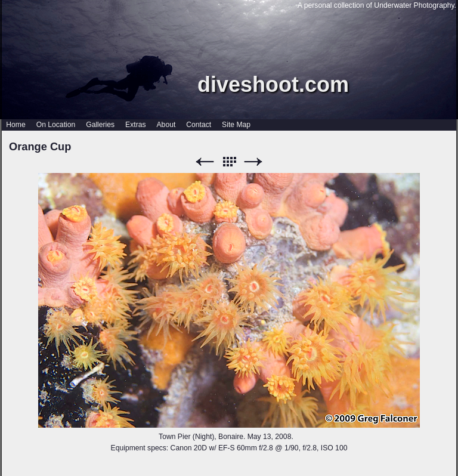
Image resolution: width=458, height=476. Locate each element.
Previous (205, 162)
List (229, 162)
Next (253, 162)
